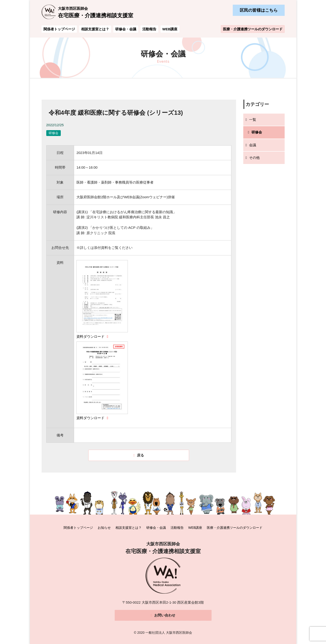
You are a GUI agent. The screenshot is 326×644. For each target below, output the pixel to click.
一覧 (253, 120)
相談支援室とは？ (95, 29)
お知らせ (104, 527)
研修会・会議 (126, 29)
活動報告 (149, 29)
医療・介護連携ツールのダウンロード (253, 29)
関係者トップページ (59, 29)
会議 (253, 145)
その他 (254, 158)
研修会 (257, 132)
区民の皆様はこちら (259, 10)
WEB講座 (170, 29)
